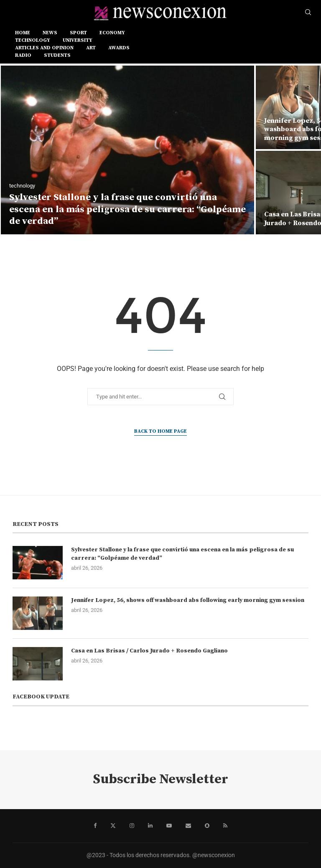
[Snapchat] (207, 826)
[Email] (188, 826)
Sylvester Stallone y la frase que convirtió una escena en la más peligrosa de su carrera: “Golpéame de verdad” (127, 209)
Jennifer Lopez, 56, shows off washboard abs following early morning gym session (188, 600)
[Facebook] (95, 826)
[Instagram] (132, 826)
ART (91, 48)
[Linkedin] (150, 826)
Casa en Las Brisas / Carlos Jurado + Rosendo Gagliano (149, 651)
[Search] (308, 13)
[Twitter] (113, 826)
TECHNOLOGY (33, 40)
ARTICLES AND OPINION (44, 48)
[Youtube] (169, 826)
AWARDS (119, 48)
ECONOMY (112, 33)
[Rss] (225, 826)
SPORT (78, 33)
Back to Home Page (160, 431)
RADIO (23, 55)
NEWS (50, 33)
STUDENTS (57, 55)
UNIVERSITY (78, 40)
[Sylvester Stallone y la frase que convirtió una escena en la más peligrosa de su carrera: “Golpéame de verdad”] (127, 150)
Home (23, 33)
